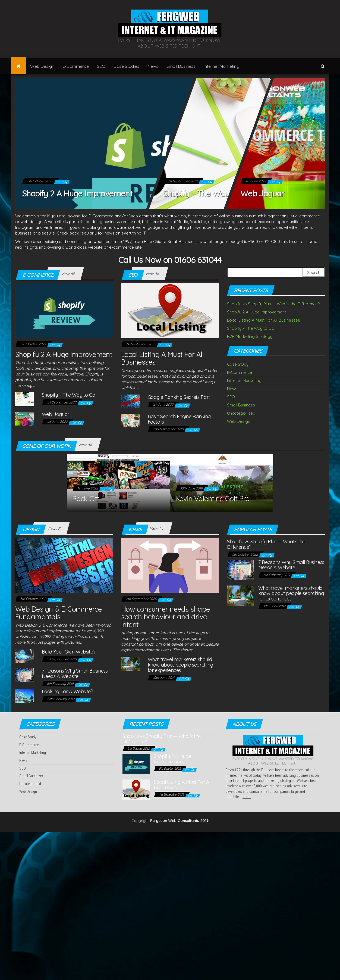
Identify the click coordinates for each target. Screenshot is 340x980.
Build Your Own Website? (69, 652)
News (153, 66)
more (247, 797)
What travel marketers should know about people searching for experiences (180, 665)
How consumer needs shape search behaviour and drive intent (166, 617)
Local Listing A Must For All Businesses (162, 358)
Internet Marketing (221, 66)
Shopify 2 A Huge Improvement (77, 193)
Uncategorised (241, 413)
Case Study (238, 364)
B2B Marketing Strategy (250, 336)
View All (68, 274)
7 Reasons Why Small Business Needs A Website (75, 674)
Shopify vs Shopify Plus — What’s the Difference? (273, 304)
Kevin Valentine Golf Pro (212, 499)
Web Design (42, 66)
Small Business (181, 66)
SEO (101, 66)
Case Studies (126, 66)
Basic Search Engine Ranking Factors (179, 419)
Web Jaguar (262, 193)
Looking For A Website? (67, 691)
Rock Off (86, 499)
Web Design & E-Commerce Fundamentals (58, 613)
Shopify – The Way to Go (207, 193)
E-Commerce (76, 66)
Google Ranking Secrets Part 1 (180, 397)
